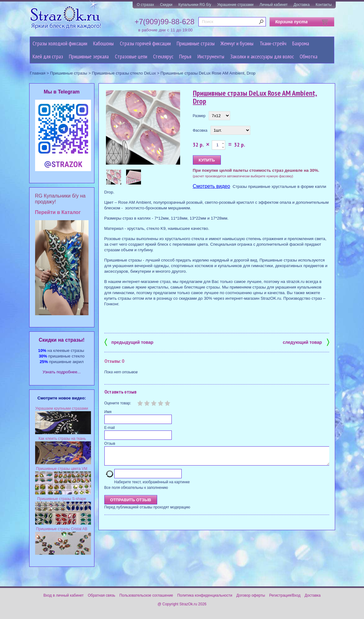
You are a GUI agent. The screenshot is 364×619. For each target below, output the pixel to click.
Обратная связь (102, 595)
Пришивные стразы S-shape (62, 499)
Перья (185, 56)
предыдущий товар (129, 342)
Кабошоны (103, 43)
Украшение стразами (235, 5)
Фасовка (200, 130)
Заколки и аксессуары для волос (262, 56)
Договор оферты (251, 595)
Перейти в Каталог (58, 212)
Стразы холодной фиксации (60, 43)
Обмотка (309, 56)
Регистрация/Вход (285, 595)
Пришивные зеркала (89, 56)
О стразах (145, 5)
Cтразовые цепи (131, 56)
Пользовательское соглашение (146, 595)
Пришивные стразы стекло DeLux (124, 73)
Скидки (166, 5)
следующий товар (306, 342)
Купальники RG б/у (195, 5)
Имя (108, 412)
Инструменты (211, 56)
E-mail (110, 428)
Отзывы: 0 (114, 361)
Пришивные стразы (196, 43)
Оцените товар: (118, 403)
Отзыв (110, 444)
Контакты (324, 5)
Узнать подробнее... (62, 372)
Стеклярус (163, 56)
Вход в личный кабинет (64, 595)
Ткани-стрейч (273, 43)
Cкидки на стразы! (62, 340)
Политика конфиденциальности (205, 595)
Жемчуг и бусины (237, 43)
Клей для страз (48, 56)
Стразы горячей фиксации (145, 43)
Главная (38, 73)
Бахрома (301, 43)
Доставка (302, 5)
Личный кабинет (274, 5)
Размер (199, 116)
